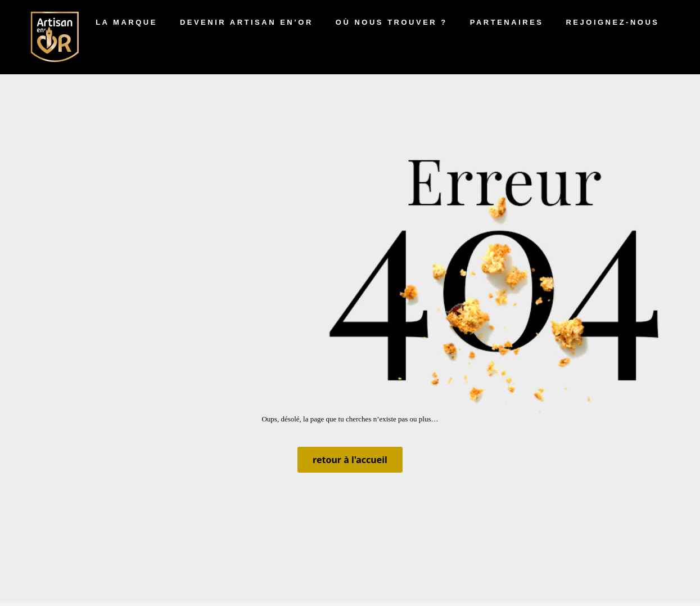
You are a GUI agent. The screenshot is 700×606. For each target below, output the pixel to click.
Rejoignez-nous (612, 22)
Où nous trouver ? (392, 22)
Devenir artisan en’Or (247, 22)
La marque (127, 22)
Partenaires (507, 22)
